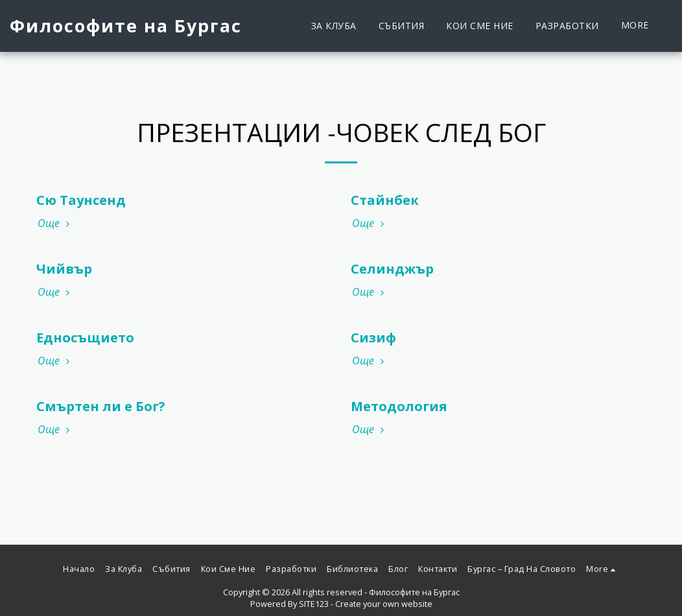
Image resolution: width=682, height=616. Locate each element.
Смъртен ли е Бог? (101, 406)
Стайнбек (385, 200)
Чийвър (64, 269)
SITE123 (314, 604)
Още (55, 223)
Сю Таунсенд (81, 200)
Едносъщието (85, 338)
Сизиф (373, 338)
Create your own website (384, 604)
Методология (399, 406)
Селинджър (392, 269)
